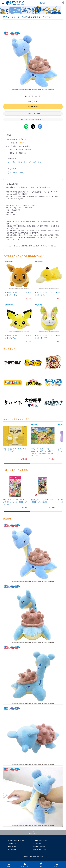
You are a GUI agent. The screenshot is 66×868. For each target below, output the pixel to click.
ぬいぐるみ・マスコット (17, 163)
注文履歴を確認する (39, 847)
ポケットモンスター (16, 173)
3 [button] (33, 97)
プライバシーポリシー (40, 841)
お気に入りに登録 (33, 114)
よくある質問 (37, 844)
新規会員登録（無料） (40, 851)
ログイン (43, 3)
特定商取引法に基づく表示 (16, 841)
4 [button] (36, 97)
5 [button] (40, 97)
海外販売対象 (12, 851)
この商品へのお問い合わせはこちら (33, 120)
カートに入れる (33, 107)
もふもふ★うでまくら (36, 163)
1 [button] (26, 97)
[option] (33, 62)
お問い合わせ (12, 847)
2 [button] (30, 97)
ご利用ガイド (12, 844)
